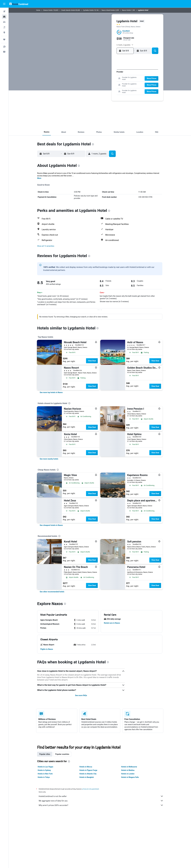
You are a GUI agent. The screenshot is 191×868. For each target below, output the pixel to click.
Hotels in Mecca (86, 767)
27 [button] (109, 87)
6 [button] (109, 75)
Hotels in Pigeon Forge (88, 770)
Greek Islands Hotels (68, 10)
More (39, 178)
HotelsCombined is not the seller (101, 796)
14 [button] (113, 79)
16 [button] (93, 83)
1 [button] (117, 71)
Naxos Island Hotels (108, 10)
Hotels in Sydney (44, 770)
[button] (4, 4)
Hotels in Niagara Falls (130, 777)
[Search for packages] (4, 27)
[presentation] (93, 144)
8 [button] (117, 75)
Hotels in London (128, 774)
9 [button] (93, 79)
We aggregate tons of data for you (101, 801)
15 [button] (117, 79)
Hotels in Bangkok (87, 777)
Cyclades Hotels (88, 10)
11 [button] (101, 79)
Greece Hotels (48, 10)
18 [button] (101, 83)
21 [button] (113, 83)
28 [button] (113, 87)
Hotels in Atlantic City (88, 774)
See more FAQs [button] (81, 695)
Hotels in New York (45, 774)
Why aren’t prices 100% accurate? (101, 805)
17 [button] (97, 83)
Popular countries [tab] (62, 754)
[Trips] (4, 40)
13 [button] (109, 79)
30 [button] (93, 91)
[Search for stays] (4, 17)
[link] (51, 392)
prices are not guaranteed (91, 789)
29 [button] (117, 87)
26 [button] (105, 87)
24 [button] (97, 87)
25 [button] (101, 87)
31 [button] (97, 91)
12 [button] (105, 79)
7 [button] (113, 75)
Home (38, 10)
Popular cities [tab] (45, 754)
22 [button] (117, 83)
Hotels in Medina (128, 770)
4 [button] (101, 75)
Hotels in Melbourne (129, 767)
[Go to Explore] (4, 32)
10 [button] (97, 79)
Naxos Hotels (126, 10)
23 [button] (93, 87)
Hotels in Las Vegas (46, 767)
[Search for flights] (4, 11)
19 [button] (105, 83)
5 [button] (105, 75)
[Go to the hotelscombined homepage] (19, 4)
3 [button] (97, 75)
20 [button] (109, 83)
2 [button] (93, 75)
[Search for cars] (4, 22)
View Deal (92, 361)
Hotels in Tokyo (44, 777)
